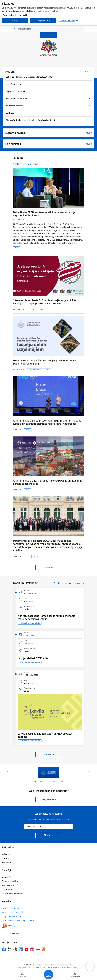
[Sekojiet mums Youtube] (27, 949)
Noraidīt (15, 21)
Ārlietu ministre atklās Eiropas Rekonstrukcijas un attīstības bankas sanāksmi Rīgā (48, 482)
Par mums (6, 862)
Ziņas (17, 248)
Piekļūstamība (8, 885)
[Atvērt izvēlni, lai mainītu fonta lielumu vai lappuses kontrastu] (74, 975)
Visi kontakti (15, 933)
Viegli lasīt (6, 877)
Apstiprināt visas (43, 21)
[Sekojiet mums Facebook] (4, 949)
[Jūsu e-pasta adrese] (49, 827)
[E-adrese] (7, 926)
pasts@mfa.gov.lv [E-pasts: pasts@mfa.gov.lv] (13, 916)
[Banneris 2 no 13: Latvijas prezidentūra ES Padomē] (48, 772)
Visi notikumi (48, 755)
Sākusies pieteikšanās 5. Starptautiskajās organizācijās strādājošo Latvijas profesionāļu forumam (45, 302)
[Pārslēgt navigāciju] (49, 974)
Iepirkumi (6, 858)
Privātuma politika (10, 881)
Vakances (6, 854)
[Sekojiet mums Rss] (43, 949)
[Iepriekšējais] (7, 772)
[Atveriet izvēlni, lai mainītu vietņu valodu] (23, 975)
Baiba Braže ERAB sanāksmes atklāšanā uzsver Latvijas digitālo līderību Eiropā (45, 214)
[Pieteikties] (49, 835)
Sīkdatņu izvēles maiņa (12, 894)
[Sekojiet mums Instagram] (32, 949)
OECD (28, 556)
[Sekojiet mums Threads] (15, 949)
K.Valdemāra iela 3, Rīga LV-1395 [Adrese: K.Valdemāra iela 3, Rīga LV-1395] (20, 921)
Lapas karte (7, 890)
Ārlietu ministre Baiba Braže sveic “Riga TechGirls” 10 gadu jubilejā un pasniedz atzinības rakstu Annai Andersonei (47, 422)
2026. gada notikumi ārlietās (30, 623)
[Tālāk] (90, 772)
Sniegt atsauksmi (49, 799)
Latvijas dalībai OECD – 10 (33, 658)
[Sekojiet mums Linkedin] (21, 949)
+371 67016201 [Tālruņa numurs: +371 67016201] (12, 908)
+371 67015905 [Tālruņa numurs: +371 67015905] (12, 912)
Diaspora (32, 310)
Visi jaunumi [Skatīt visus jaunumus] (49, 567)
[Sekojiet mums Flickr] (38, 949)
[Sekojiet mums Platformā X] (10, 949)
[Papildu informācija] (22, 912)
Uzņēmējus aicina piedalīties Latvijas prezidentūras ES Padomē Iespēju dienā (44, 362)
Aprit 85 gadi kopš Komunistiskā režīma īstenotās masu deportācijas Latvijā (46, 617)
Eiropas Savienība (35, 370)
